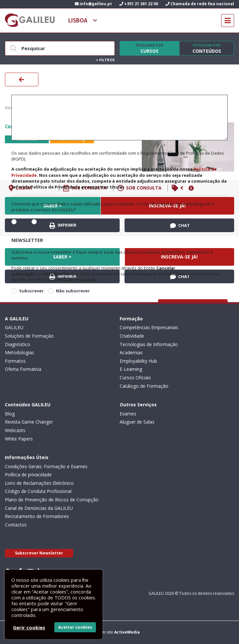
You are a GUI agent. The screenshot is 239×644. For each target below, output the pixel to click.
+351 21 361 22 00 (139, 4)
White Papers (19, 439)
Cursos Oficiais (135, 378)
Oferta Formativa (23, 369)
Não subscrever (73, 291)
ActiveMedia (127, 632)
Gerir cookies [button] (29, 627)
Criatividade (132, 336)
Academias (131, 352)
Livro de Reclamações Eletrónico (39, 483)
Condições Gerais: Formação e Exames (46, 466)
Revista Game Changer (29, 422)
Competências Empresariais (149, 327)
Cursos (150, 49)
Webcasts (15, 430)
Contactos (16, 525)
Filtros (105, 60)
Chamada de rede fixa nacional (200, 4)
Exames (128, 414)
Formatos (15, 361)
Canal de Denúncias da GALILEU (39, 508)
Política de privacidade (28, 475)
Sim (23, 221)
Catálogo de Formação (144, 386)
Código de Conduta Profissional (38, 491)
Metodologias (20, 352)
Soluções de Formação (29, 336)
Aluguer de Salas (137, 422)
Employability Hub (138, 361)
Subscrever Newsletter (39, 553)
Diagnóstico (18, 344)
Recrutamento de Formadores (37, 516)
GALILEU (14, 327)
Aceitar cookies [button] (75, 627)
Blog (10, 414)
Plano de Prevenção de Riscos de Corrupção (52, 500)
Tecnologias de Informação (149, 344)
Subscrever (31, 291)
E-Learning (131, 369)
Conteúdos (207, 49)
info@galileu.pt (93, 4)
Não (44, 221)
